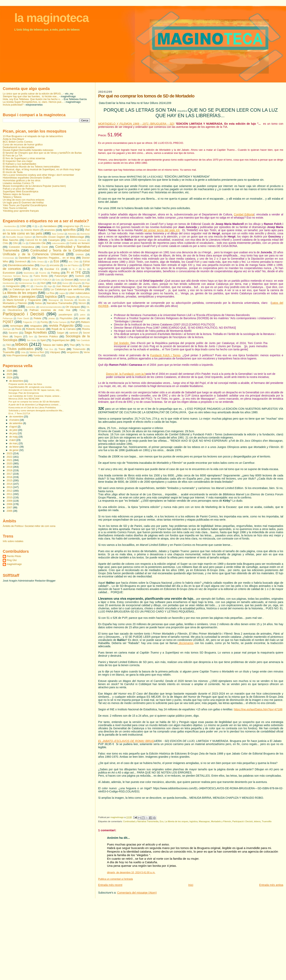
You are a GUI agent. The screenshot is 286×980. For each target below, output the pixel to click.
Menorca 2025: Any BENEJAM (24, 399)
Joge (50, 286)
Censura (82, 240)
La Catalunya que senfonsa (67, 289)
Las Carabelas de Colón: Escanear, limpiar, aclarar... (35, 396)
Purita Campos (60, 322)
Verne (87, 352)
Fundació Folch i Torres (165, 355)
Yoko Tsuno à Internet (15, 208)
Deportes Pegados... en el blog (56, 258)
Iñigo (87, 283)
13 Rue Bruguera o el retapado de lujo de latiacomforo (33, 136)
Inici (191, 885)
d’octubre (15, 420)
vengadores (73, 352)
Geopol (8, 279)
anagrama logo (71, 226)
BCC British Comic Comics (18, 142)
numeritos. (31, 307)
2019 (10, 467)
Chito (6, 243)
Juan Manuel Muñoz (67, 286)
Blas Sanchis (11, 240)
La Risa (50, 293)
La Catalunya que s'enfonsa (25, 289)
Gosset (69, 280)
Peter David (23, 318)
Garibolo (80, 276)
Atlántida (72, 234)
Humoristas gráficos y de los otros (22, 180)
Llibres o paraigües (22, 297)
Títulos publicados (20, 349)
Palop (82, 310)
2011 (10, 494)
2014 (10, 484)
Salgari (60, 333)
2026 (10, 371)
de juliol (14, 430)
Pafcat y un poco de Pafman (18, 189)
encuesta (55, 265)
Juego (86, 286)
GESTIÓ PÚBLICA (43, 280)
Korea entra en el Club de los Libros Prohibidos (32, 408)
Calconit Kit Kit (34, 240)
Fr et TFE (74, 273)
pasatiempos (66, 315)
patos (83, 315)
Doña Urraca (38, 262)
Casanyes (54, 240)
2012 (10, 491)
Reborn (85, 322)
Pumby (44, 322)
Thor (72, 345)
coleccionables (59, 243)
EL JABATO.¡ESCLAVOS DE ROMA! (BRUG (126, 741)
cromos (80, 254)
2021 (10, 460)
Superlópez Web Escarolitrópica (21, 192)
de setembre (16, 423)
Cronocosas (8, 258)
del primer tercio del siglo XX (162, 230)
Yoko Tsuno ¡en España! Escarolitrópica (25, 205)
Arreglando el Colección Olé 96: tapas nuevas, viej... (35, 390)
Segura (18, 337)
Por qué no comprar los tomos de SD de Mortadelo (34, 402)
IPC (28, 286)
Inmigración (13, 286)
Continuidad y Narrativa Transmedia (141, 821)
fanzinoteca (29, 273)
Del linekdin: (122, 343)
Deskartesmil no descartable (19, 147)
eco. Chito (74, 262)
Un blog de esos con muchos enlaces (23, 200)
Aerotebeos (50, 226)
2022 (10, 457)
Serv (31, 337)
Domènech (21, 262)
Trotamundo (79, 349)
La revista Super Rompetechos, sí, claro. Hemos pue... (33, 102)
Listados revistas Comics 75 (18, 183)
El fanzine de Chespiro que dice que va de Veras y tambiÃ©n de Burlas (42, 153)
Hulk (54, 283)
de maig (14, 437)
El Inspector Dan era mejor (18, 161)
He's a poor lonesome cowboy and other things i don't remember (38, 175)
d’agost (13, 427)
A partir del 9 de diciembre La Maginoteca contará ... (35, 405)
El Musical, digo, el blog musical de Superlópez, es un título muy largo (42, 169)
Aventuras (85, 234)
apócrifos (69, 230)
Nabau (38, 303)
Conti (45, 247)
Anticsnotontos (13, 230)
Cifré (15, 243)
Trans (62, 349)
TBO (8, 345)
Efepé (43, 265)
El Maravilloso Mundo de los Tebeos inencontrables (31, 167)
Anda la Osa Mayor (13, 139)
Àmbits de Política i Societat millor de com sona (29, 526)
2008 (10, 504)
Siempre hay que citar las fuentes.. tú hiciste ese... (31, 96)
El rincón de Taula (13, 172)
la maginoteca (51, 18)
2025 (10, 374)
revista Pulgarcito (61, 326)
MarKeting (85, 297)
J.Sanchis (38, 286)
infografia (77, 283)
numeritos (10, 307)
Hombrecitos (9, 283)
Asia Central (58, 234)
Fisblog (55, 273)
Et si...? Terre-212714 (19, 413)
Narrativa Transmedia (59, 303)
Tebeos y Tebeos (12, 197)
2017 (10, 474)
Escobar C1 (52, 269)
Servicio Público (48, 336)
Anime (87, 226)
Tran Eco (49, 349)
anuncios (49, 230)
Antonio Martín (32, 230)
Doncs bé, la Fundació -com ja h (126, 374)
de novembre (16, 417)
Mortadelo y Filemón (221, 821)
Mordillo (82, 300)
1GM (23, 226)
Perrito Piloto (14, 556)
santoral (74, 333)
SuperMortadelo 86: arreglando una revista (30, 387)
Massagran (204, 821)
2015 (10, 481)
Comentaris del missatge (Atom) (137, 893)
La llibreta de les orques (177, 821)
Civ (24, 243)
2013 (10, 487)
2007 (10, 508)
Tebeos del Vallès (53, 345)
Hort (43, 283)
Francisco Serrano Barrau (16, 276)
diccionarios (186, 643)
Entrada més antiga (271, 885)
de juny (13, 433)
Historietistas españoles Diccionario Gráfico (27, 178)
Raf (73, 322)
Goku (58, 280)
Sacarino (13, 333)
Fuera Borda (41, 276)
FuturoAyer (61, 276)
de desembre (16, 381)
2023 (10, 454)
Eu (84, 269)
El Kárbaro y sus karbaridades (20, 164)
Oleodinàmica (15, 310)
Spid (43, 340)
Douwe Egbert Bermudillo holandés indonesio (28, 150)
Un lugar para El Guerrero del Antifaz (23, 203)
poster (82, 318)
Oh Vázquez (73, 307)
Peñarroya (8, 318)
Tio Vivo (85, 345)
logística (194, 821)
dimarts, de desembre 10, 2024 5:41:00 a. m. (131, 872)
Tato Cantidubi (83, 340)
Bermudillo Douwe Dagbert (51, 237)
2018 (10, 470)
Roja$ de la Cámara (64, 329)
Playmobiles (66, 318)
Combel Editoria (244, 214)
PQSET (8, 322)
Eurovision (9, 273)
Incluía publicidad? (13, 105)
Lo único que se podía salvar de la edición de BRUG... (33, 94)
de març (14, 443)
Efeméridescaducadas (21, 265)
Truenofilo (267, 821)
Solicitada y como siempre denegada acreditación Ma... (36, 411)
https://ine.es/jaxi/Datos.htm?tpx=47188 (258, 709)
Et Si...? (73, 269)
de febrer (14, 447)
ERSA (35, 269)
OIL (88, 307)
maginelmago (14, 564)
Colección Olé (37, 243)
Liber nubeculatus (79, 293)
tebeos (257, 821)
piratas (52, 318)
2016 (10, 477)
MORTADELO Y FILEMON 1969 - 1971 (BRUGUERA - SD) (136, 124)
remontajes (17, 326)
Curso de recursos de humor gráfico (23, 145)
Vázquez (55, 352)
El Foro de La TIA (13, 156)
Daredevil (24, 258)
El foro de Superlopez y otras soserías (24, 158)
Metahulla (69, 300)
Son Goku (32, 340)
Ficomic (43, 273)
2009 (10, 501)
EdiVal (86, 262)
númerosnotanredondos (51, 307)
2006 (10, 511)
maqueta (71, 297)
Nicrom (82, 303)
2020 (10, 464)
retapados (36, 326)
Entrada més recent (110, 885)
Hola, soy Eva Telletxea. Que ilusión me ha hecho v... (32, 99)
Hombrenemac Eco (28, 283)
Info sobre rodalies (13, 541)
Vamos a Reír (37, 352)
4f (33, 226)
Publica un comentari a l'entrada (115, 879)
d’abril (13, 440)
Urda (23, 352)
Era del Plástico (71, 265)
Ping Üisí (12, 560)
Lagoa (62, 293)
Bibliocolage (77, 237)
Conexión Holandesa (21, 247)
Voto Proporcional (17, 355)
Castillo (70, 240)
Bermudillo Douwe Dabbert (19, 237)
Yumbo (37, 355)
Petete (38, 318)
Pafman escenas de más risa (50, 310)
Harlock (83, 280)
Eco (162, 821)
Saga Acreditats (36, 332)
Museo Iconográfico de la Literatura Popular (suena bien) (34, 186)
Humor (66, 283)
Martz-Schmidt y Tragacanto (24, 300)
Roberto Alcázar (36, 329)
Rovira (86, 329)
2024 (10, 378)
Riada (18, 329)
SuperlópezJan (61, 340)
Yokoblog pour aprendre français (21, 211)
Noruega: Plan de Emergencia (24, 393)
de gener (14, 450)
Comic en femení (80, 243)
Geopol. (26, 280)
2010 (10, 497)
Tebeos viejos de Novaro (16, 194)
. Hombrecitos (9, 226)
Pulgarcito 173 (30, 322)
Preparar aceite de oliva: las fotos (25, 384)
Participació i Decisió (243, 821)
